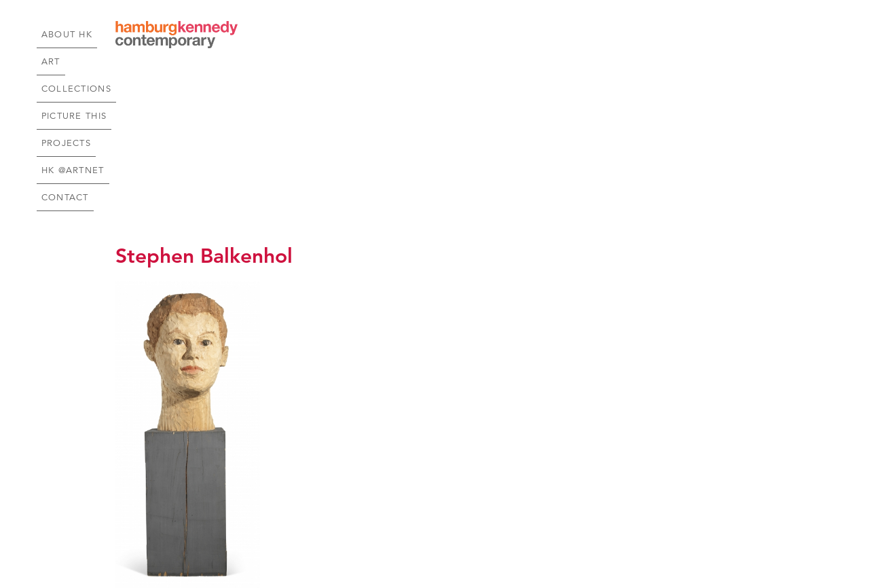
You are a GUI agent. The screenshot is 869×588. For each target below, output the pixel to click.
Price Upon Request (162, 462)
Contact (725, 35)
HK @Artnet (660, 35)
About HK (351, 35)
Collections (450, 35)
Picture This (527, 35)
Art (396, 35)
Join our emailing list (540, 533)
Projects (594, 35)
